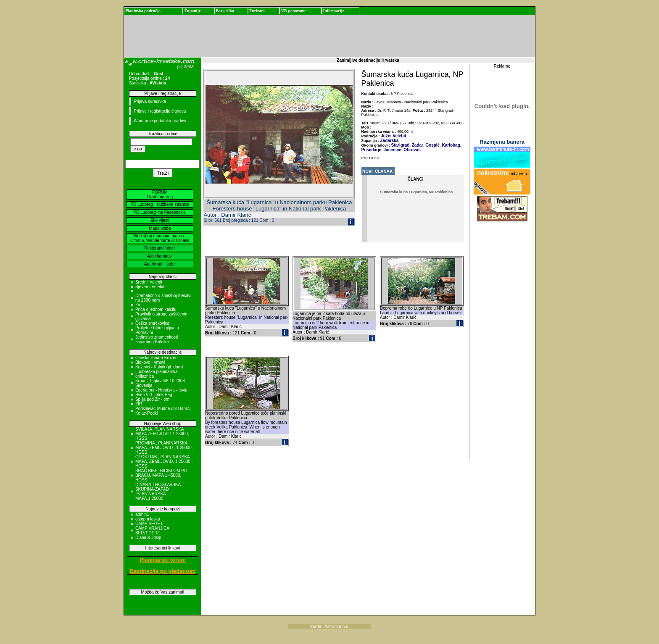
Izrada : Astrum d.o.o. (329, 627)
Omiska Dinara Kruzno (157, 358)
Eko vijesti (160, 220)
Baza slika (225, 11)
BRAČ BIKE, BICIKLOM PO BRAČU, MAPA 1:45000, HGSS (161, 475)
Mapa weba (160, 228)
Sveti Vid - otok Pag (154, 395)
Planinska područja (143, 11)
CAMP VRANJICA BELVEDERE (152, 531)
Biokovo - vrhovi (150, 362)
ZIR (139, 404)
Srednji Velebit (149, 282)
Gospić (432, 145)
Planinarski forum (163, 560)
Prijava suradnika (150, 101)
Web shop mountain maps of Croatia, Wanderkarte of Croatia (160, 238)
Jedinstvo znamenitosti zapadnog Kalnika (157, 339)
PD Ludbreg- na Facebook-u (160, 212)
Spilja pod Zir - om (152, 399)
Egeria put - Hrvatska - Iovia (161, 390)
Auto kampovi (160, 256)
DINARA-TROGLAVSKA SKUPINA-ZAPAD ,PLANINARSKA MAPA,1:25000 (158, 492)
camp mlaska (148, 519)
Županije (192, 11)
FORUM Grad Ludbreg (160, 195)
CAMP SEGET (149, 524)
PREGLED (371, 158)
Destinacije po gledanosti (163, 571)
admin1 (142, 514)
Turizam (257, 11)
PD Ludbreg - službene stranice (160, 204)
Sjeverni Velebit (150, 287)
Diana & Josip (148, 538)
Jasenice (392, 150)
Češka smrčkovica (152, 323)
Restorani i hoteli (160, 248)
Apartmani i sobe (160, 264)
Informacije (333, 11)
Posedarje (372, 150)
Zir (138, 305)
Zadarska (390, 141)
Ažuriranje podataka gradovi (160, 121)
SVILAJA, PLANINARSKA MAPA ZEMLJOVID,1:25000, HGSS (162, 434)
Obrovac (411, 150)
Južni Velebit (394, 136)
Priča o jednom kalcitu (156, 309)
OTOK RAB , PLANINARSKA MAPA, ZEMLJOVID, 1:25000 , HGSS (164, 461)
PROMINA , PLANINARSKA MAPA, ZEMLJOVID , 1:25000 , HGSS (165, 448)
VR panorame (293, 11)
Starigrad (401, 145)
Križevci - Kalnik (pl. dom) (159, 367)
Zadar (417, 145)
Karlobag (451, 145)
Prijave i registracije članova (160, 111)
